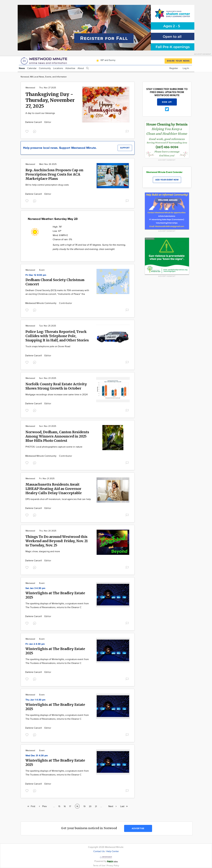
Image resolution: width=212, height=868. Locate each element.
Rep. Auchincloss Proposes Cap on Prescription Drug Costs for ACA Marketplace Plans (54, 174)
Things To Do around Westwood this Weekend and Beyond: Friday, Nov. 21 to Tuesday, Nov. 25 (57, 541)
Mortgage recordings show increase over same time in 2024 (57, 395)
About (81, 68)
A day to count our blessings (40, 113)
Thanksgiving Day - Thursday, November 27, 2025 (50, 100)
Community (45, 68)
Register (174, 68)
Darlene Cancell (34, 122)
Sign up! (167, 102)
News (22, 68)
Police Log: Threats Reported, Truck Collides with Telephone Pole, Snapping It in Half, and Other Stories (57, 336)
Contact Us (99, 851)
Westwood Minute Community (41, 303)
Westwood (30, 88)
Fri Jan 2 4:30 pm (35, 644)
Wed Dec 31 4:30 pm (37, 756)
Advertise (70, 68)
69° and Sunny (105, 60)
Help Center (113, 851)
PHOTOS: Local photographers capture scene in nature (54, 447)
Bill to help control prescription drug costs (47, 185)
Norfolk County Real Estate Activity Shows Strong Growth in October (56, 386)
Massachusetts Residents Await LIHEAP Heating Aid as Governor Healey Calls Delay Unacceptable (54, 489)
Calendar (32, 68)
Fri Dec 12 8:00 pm (36, 275)
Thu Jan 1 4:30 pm (35, 700)
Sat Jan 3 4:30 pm (35, 588)
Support (125, 148)
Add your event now (167, 180)
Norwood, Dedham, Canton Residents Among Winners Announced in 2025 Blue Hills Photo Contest (57, 436)
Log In (186, 68)
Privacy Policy (113, 866)
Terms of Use (99, 866)
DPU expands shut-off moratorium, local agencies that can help (58, 499)
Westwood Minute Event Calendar (164, 172)
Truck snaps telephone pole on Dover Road (48, 347)
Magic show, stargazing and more (43, 552)
